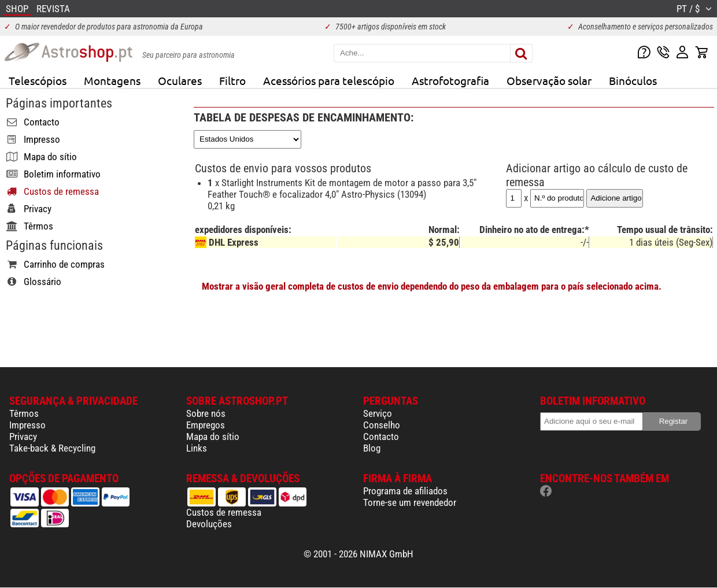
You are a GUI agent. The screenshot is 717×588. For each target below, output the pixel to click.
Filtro (232, 80)
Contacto (381, 437)
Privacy (23, 437)
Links (197, 448)
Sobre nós (206, 413)
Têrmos (24, 413)
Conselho (382, 425)
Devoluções (209, 524)
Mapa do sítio (213, 437)
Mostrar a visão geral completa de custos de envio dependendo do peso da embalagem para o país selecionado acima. (432, 286)
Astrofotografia (450, 80)
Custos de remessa (224, 512)
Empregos (206, 425)
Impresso (27, 425)
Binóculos (633, 80)
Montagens (112, 80)
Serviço (378, 413)
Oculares (180, 80)
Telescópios (38, 80)
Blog (372, 448)
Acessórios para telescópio (329, 80)
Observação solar (549, 80)
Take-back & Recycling (52, 448)
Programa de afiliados (405, 491)
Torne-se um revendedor (410, 502)
